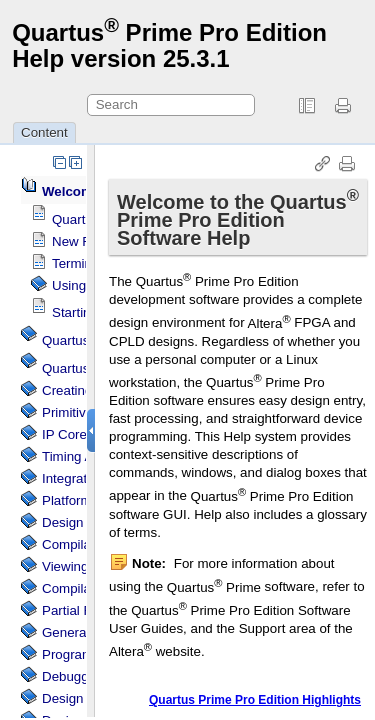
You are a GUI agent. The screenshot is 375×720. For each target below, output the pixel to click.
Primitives (71, 412)
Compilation (77, 588)
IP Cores (68, 434)
